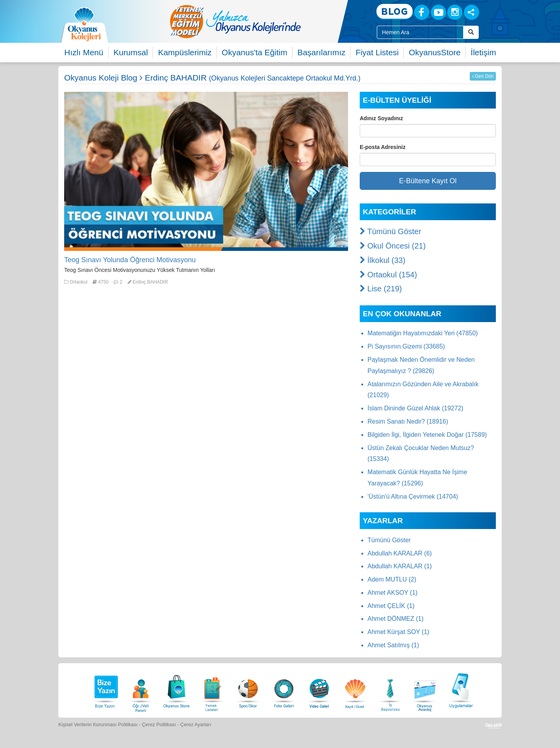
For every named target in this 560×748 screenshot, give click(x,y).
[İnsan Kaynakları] (390, 689)
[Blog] (395, 12)
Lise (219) (381, 289)
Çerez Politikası (159, 725)
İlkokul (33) (382, 260)
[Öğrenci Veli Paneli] (141, 689)
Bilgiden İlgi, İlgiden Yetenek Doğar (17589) (427, 435)
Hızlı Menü (84, 52)
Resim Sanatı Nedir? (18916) (408, 421)
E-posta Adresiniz (383, 147)
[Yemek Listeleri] (212, 689)
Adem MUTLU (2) (392, 579)
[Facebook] (422, 12)
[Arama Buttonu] (471, 32)
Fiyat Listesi (377, 52)
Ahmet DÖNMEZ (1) (395, 619)
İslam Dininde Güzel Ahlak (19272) (415, 408)
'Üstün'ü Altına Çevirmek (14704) (413, 497)
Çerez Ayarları (196, 725)
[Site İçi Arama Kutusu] (420, 32)
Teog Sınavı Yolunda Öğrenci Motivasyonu (130, 260)
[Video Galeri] (319, 689)
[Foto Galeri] (284, 689)
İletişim (483, 52)
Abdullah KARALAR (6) (400, 553)
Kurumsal (131, 52)
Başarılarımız (322, 52)
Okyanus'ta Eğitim (255, 52)
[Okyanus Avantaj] (425, 689)
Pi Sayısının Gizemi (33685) (406, 346)
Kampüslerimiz (185, 52)
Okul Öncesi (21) (393, 246)
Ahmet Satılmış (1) (393, 645)
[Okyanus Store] (177, 689)
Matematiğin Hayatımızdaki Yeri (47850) (423, 333)
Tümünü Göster (390, 231)
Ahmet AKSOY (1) (393, 593)
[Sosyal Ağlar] (472, 12)
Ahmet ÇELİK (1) (391, 606)
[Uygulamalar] (461, 689)
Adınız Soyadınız (381, 118)
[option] (266, 21)
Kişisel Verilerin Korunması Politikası (98, 725)
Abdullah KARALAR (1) (400, 566)
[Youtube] (438, 12)
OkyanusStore (435, 52)
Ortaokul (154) (388, 275)
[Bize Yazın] (105, 689)
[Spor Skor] (248, 689)
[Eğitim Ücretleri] (355, 689)
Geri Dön (483, 76)
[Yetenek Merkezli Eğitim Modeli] (266, 21)
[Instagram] (455, 12)
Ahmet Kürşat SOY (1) (398, 632)
